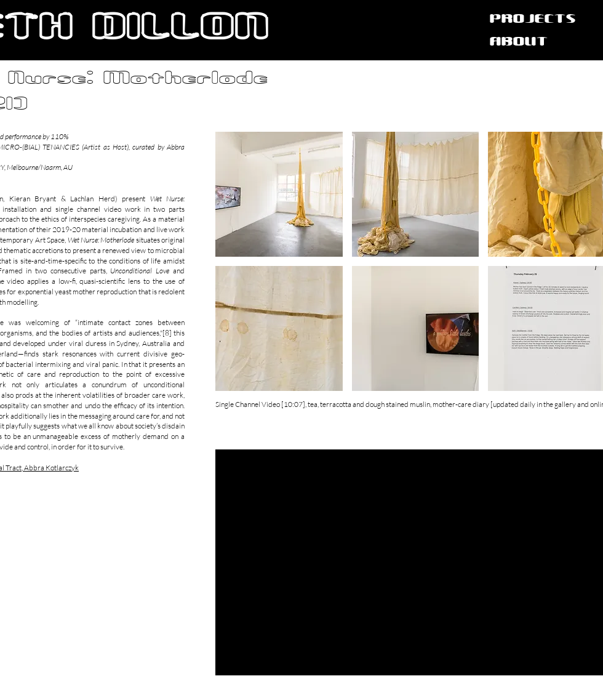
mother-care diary (461, 404)
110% (60, 136)
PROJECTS (533, 19)
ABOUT (519, 42)
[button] (279, 194)
